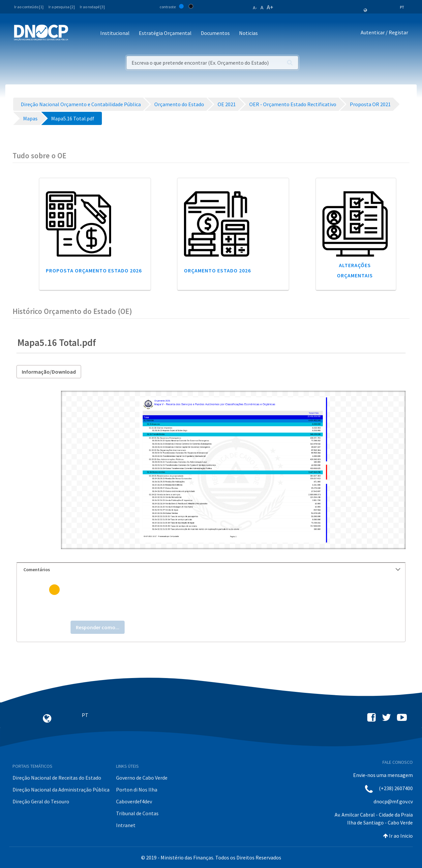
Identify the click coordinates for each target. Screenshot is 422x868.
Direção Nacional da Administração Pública (61, 790)
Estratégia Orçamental (165, 33)
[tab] (211, 570)
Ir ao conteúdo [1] (29, 7)
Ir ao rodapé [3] (92, 7)
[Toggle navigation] (77, 33)
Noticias (248, 33)
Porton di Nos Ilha (137, 790)
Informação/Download (49, 372)
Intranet (126, 825)
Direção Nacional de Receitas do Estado (57, 778)
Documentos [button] (215, 33)
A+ (270, 7)
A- (255, 8)
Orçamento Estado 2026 (217, 270)
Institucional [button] (115, 33)
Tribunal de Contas (137, 813)
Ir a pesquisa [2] (62, 7)
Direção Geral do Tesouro (41, 801)
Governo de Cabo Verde (142, 778)
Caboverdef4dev (134, 801)
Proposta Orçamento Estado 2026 (94, 270)
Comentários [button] (212, 570)
